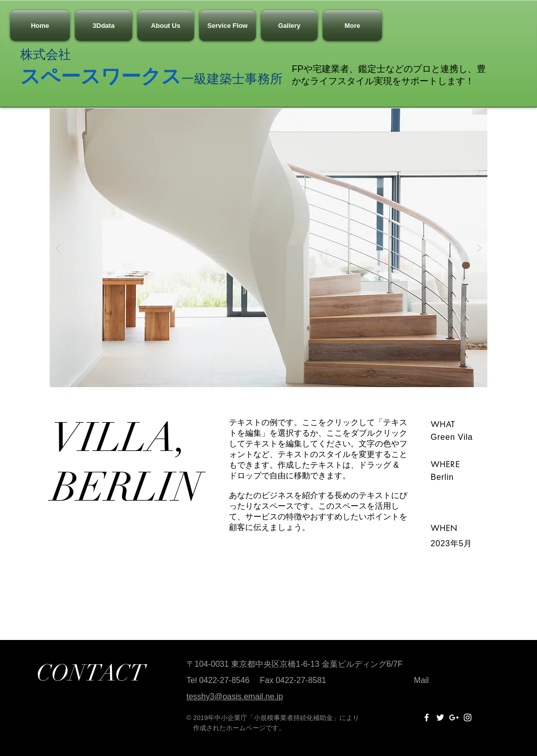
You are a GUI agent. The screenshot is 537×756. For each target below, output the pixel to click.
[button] (269, 248)
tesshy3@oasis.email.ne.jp (235, 696)
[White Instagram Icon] (468, 717)
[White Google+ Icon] (454, 717)
